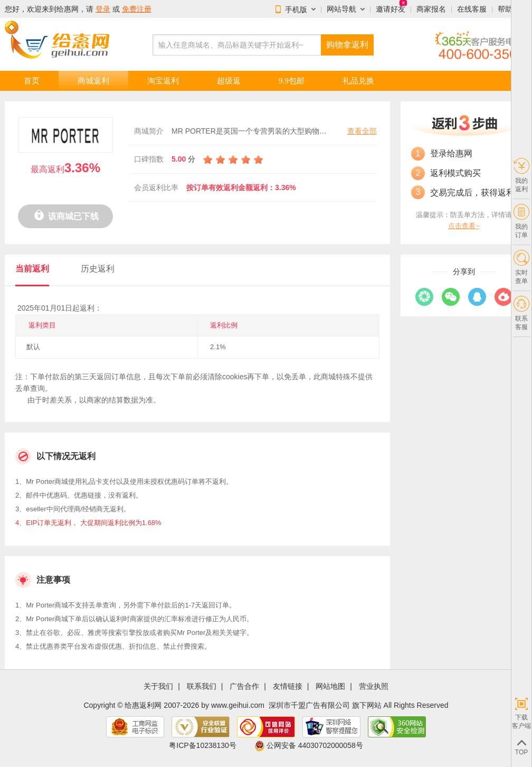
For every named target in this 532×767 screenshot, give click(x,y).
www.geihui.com (238, 705)
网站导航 (341, 9)
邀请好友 (391, 9)
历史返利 (98, 269)
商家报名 (431, 9)
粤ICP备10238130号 (203, 745)
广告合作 (244, 686)
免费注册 (137, 9)
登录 (103, 9)
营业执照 (374, 686)
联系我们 (202, 686)
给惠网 (68, 9)
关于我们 (158, 686)
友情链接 (288, 686)
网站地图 (330, 686)
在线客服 (472, 9)
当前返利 (32, 269)
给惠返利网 (143, 705)
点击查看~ (464, 226)
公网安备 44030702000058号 (309, 745)
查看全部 (362, 131)
